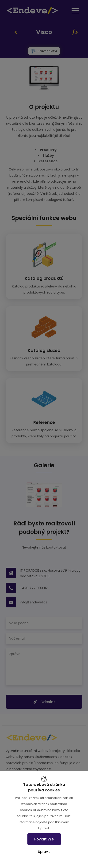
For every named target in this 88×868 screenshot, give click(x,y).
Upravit (44, 852)
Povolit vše (44, 839)
